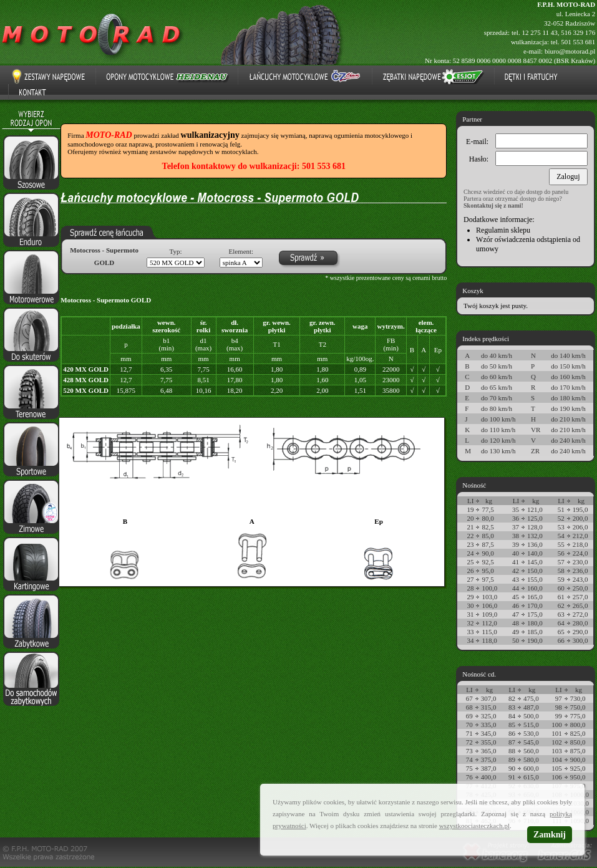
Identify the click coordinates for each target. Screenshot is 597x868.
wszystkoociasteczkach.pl (474, 826)
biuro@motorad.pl (570, 51)
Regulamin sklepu (503, 230)
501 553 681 (578, 42)
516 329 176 (578, 32)
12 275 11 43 (539, 32)
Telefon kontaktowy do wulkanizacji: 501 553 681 (254, 166)
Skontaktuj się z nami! (493, 205)
